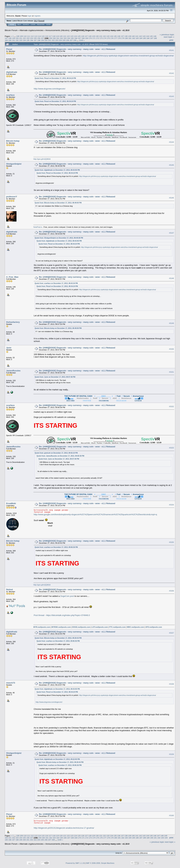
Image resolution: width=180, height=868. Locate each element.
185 (145, 38)
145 (151, 36)
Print (171, 40)
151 (21, 38)
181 (130, 38)
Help (19, 25)
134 (112, 36)
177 (116, 38)
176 (112, 38)
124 (75, 36)
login (30, 16)
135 (115, 36)
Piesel (9, 49)
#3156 (171, 591)
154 (32, 38)
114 (39, 36)
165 (72, 38)
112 (32, 36)
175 (108, 38)
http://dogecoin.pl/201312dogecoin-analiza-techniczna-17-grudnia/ (64, 828)
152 (24, 38)
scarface (10, 95)
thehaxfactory (13, 322)
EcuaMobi (11, 503)
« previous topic (167, 35)
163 (65, 38)
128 (90, 36)
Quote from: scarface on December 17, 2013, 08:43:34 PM (56, 283)
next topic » (169, 37)
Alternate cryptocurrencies (31, 30)
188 (155, 38)
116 (47, 36)
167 (80, 38)
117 (50, 36)
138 (126, 36)
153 (28, 38)
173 (101, 38)
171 (94, 38)
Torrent (41, 21)
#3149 (171, 323)
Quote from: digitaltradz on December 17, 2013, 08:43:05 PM (57, 170)
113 (36, 36)
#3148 (171, 278)
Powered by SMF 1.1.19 (75, 863)
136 (119, 36)
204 (60, 40)
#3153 (171, 448)
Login (33, 25)
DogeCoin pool (67, 596)
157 (42, 38)
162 (61, 38)
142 (140, 36)
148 (10, 38)
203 (57, 40)
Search (26, 25)
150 (17, 38)
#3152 (171, 407)
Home (12, 25)
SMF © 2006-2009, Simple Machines (100, 863)
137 (122, 36)
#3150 (171, 349)
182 (134, 38)
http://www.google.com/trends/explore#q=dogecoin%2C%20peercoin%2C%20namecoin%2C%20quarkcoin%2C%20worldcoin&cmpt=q (95, 514)
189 (6, 40)
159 (51, 38)
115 (43, 36)
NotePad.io (38, 227)
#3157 (171, 633)
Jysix (9, 348)
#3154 (171, 505)
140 (133, 36)
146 (155, 36)
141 (137, 36)
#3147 (171, 233)
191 (14, 40)
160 (54, 38)
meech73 (11, 683)
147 (6, 38)
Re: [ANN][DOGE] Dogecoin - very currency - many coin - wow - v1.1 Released (77, 49)
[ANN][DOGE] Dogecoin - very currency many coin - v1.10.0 (100, 30)
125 (79, 36)
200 (46, 40)
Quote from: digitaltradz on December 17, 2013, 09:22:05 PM (57, 759)
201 (50, 40)
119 (58, 36)
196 (32, 40)
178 (119, 38)
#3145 (171, 165)
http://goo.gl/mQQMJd (42, 159)
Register (41, 25)
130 (97, 36)
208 (75, 40)
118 (54, 36)
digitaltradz (12, 72)
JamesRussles (13, 371)
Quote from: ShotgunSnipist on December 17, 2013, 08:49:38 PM (59, 238)
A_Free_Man (12, 277)
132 (104, 36)
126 (83, 36)
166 (76, 38)
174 (105, 38)
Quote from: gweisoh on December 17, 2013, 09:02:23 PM (56, 453)
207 (71, 40)
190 (10, 40)
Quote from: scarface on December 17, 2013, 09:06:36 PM (56, 547)
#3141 (171, 50)
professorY (12, 197)
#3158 (171, 684)
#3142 (171, 73)
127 (86, 36)
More (48, 25)
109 (21, 36)
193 (21, 40)
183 (137, 38)
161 (58, 38)
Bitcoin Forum (11, 30)
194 (24, 40)
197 (35, 40)
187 (152, 38)
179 (123, 38)
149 (14, 38)
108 (18, 36)
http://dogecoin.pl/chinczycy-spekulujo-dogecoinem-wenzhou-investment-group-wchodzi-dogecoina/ (128, 56)
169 (87, 38)
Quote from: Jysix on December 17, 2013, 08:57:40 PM (55, 377)
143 (144, 36)
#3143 (171, 96)
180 (126, 38)
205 (64, 40)
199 (42, 40)
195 (28, 40)
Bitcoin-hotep (13, 141)
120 (61, 36)
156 (39, 38)
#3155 (171, 542)
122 (68, 36)
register (37, 16)
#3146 (171, 198)
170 (90, 38)
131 (101, 36)
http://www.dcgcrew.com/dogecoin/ (50, 89)
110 (25, 36)
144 (148, 36)
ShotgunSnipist (14, 164)
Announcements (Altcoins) (57, 30)
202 (53, 40)
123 (72, 36)
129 (93, 36)
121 (65, 36)
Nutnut (10, 589)
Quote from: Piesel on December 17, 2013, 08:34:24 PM (55, 78)
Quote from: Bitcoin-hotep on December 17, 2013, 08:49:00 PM (58, 203)
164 (69, 38)
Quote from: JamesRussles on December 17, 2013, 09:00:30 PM (60, 456)
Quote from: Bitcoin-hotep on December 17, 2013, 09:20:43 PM (58, 638)
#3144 (171, 142)
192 (17, 40)
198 (39, 40)
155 (35, 38)
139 (130, 36)
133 (108, 36)
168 (83, 38)
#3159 (171, 754)
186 (148, 38)
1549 (81, 40)
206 (68, 40)
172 (98, 38)
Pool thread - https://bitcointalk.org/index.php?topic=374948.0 (62, 615)
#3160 (171, 815)
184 (141, 38)
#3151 (171, 372)
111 (29, 36)
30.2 (36, 21)
